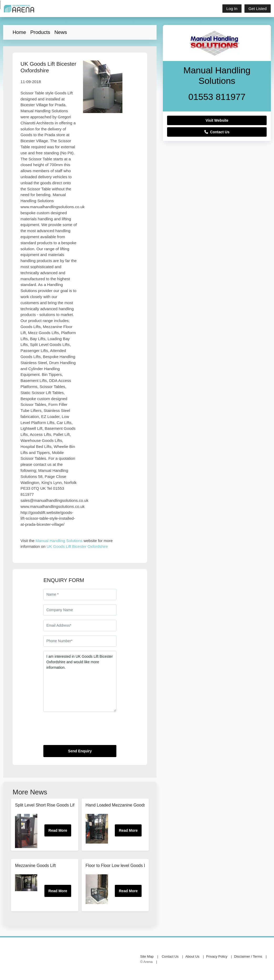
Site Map (147, 956)
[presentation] (83, 731)
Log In (232, 9)
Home (19, 32)
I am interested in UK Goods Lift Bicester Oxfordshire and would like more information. (80, 681)
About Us (192, 956)
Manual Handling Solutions (59, 541)
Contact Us (217, 132)
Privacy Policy (217, 956)
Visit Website (217, 120)
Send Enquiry (80, 751)
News (61, 32)
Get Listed (258, 9)
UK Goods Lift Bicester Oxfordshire (77, 546)
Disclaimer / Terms (248, 956)
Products (40, 32)
